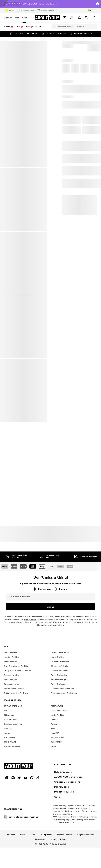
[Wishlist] (87, 18)
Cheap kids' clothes (60, 752)
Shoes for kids (10, 738)
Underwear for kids (60, 747)
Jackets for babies (60, 738)
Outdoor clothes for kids (63, 774)
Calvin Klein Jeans (59, 796)
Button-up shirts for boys (16, 779)
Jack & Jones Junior (13, 810)
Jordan (54, 805)
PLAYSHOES (9, 823)
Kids (24, 18)
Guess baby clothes (60, 756)
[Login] (72, 18)
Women (8, 18)
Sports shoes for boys (14, 774)
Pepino (54, 810)
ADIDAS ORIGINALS (13, 792)
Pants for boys (58, 770)
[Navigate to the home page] (47, 18)
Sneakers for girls (59, 765)
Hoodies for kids (11, 743)
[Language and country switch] (92, 10)
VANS (54, 832)
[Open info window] (98, 4)
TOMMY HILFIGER (12, 832)
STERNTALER (10, 828)
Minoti (54, 814)
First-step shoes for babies (64, 779)
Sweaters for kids (12, 770)
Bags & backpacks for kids (16, 752)
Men (17, 18)
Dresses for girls (11, 761)
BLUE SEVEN (57, 792)
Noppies (8, 819)
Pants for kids (10, 747)
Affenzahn (9, 801)
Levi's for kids (57, 801)
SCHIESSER (56, 828)
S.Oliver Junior (10, 805)
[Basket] (94, 18)
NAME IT (55, 819)
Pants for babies (59, 761)
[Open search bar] (53, 27)
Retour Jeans (57, 823)
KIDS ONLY (9, 814)
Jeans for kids (57, 743)
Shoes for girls (10, 765)
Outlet (10, 10)
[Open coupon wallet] (64, 18)
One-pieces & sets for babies (17, 756)
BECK (6, 796)
